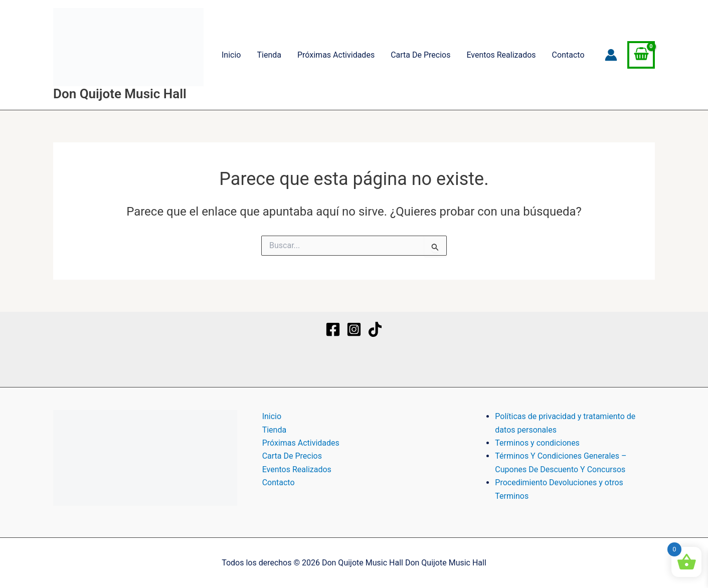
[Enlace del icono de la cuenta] (611, 55)
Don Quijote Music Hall (120, 94)
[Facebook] (333, 329)
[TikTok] (375, 329)
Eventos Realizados (501, 55)
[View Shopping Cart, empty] (641, 55)
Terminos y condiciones (537, 443)
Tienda (269, 55)
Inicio (231, 55)
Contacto (568, 55)
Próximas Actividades (336, 55)
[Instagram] (354, 329)
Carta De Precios (420, 55)
